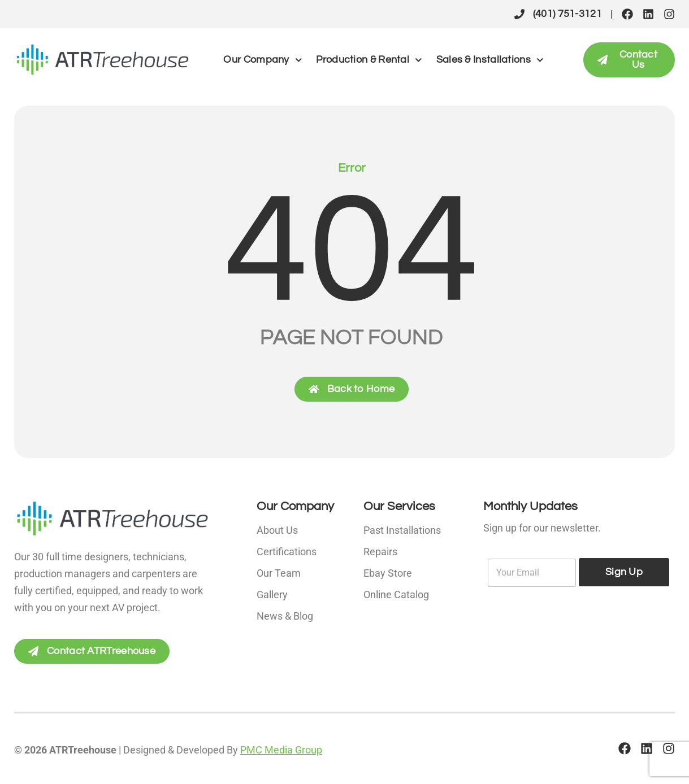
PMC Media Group (281, 750)
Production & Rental (369, 60)
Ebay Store (388, 573)
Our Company (263, 60)
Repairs (380, 552)
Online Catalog (396, 594)
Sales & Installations (490, 60)
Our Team (279, 573)
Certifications (287, 552)
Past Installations (402, 530)
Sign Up (624, 572)
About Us (277, 530)
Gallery (272, 594)
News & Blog (285, 616)
